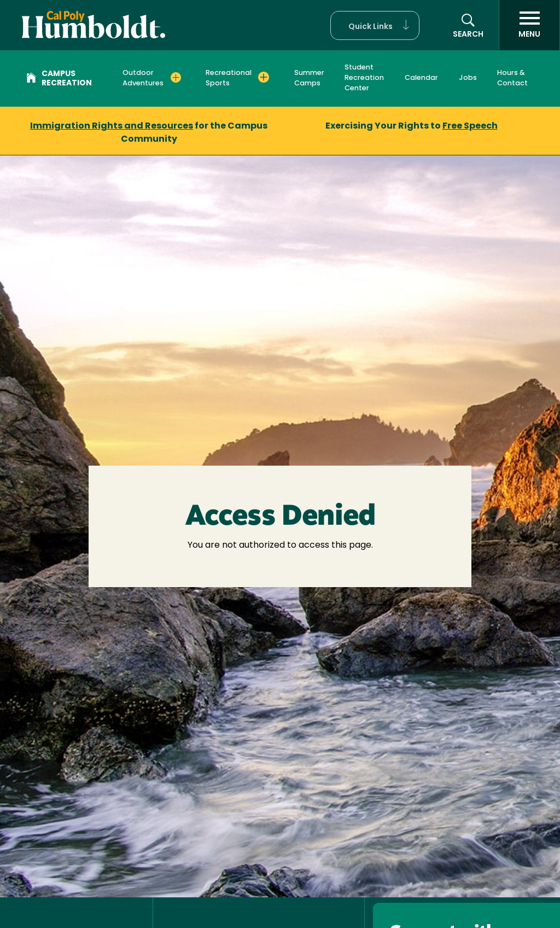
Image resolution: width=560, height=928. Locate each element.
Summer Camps (309, 78)
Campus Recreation (59, 79)
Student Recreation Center (364, 78)
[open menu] (529, 25)
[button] (375, 25)
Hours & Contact (512, 78)
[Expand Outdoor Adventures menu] (176, 77)
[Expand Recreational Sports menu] (264, 77)
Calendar (421, 78)
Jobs (468, 78)
